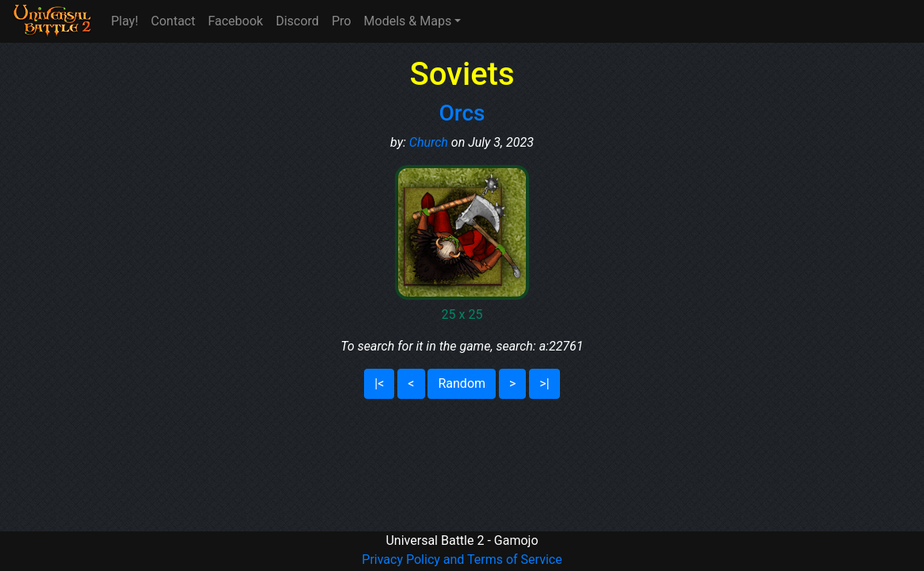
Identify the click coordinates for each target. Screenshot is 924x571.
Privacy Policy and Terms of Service (462, 560)
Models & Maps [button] (408, 21)
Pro (341, 21)
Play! (125, 21)
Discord (297, 21)
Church (429, 142)
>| (544, 383)
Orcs (462, 113)
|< (379, 383)
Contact (173, 21)
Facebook (235, 21)
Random (462, 383)
